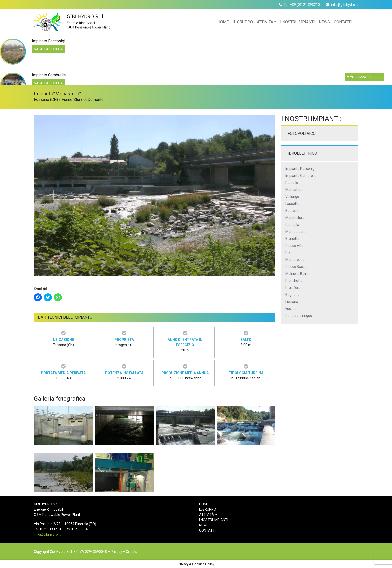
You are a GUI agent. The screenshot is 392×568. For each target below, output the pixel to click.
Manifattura (295, 218)
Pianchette (294, 281)
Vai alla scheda (49, 49)
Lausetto (292, 204)
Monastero (294, 190)
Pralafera (293, 288)
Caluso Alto (294, 246)
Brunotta (292, 239)
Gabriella (292, 225)
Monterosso (295, 260)
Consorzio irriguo (299, 316)
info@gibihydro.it (345, 5)
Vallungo (292, 197)
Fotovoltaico (302, 133)
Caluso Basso (296, 267)
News (324, 22)
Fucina (291, 309)
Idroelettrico (302, 153)
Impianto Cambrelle (301, 176)
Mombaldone (296, 232)
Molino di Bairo (297, 274)
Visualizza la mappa (364, 77)
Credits (132, 552)
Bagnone (293, 295)
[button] (52, 195)
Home (223, 22)
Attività (265, 22)
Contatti (343, 22)
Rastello (292, 183)
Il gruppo (243, 22)
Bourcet (292, 211)
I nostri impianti (298, 22)
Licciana (292, 302)
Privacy (116, 552)
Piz (288, 253)
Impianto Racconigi (300, 169)
